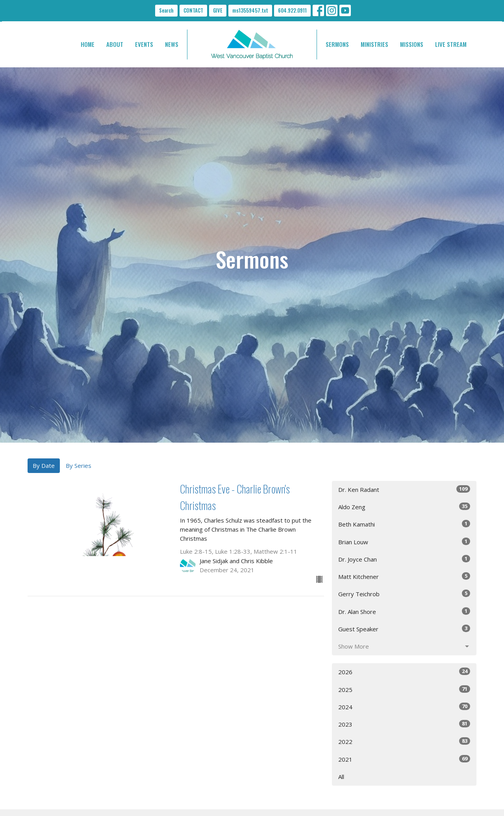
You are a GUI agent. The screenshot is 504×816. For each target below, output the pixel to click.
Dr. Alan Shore (404, 611)
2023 (404, 724)
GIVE (218, 10)
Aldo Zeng (404, 507)
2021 (404, 759)
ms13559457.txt (250, 10)
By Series (79, 465)
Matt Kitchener (404, 576)
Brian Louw (404, 542)
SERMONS (337, 44)
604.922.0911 (292, 10)
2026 (404, 672)
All (341, 777)
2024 (404, 707)
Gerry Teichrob (404, 594)
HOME (88, 44)
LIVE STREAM (451, 44)
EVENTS (144, 44)
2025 (404, 689)
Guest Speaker (404, 629)
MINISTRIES (374, 44)
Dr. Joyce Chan (404, 559)
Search (166, 10)
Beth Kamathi (404, 524)
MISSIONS (412, 44)
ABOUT (115, 44)
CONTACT (193, 10)
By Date (44, 465)
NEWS (172, 44)
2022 (404, 741)
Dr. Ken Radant (404, 489)
